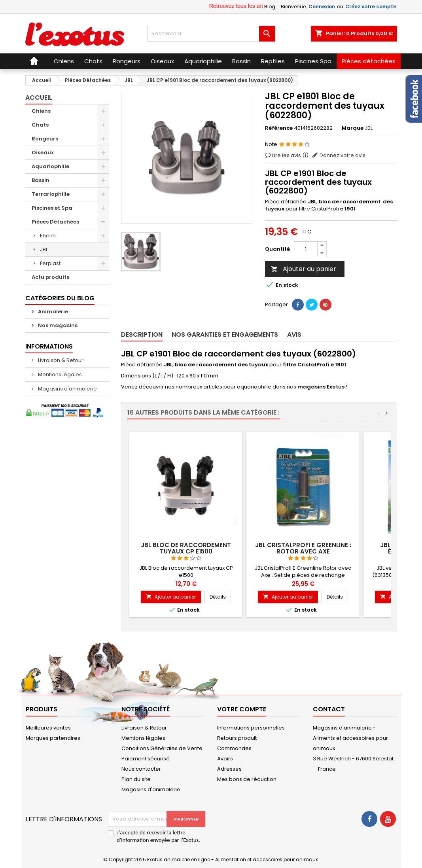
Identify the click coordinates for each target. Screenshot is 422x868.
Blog (270, 7)
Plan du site (136, 779)
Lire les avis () (290, 155)
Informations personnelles (251, 728)
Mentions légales (59, 374)
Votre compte (242, 709)
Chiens (41, 111)
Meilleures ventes (48, 728)
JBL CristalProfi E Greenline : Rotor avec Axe (303, 548)
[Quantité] (306, 249)
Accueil (39, 98)
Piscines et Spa (52, 208)
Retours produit (237, 738)
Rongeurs (45, 139)
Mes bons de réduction (247, 779)
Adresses (229, 769)
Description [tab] (142, 335)
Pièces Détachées (55, 222)
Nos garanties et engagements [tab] (225, 335)
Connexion (322, 7)
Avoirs (225, 759)
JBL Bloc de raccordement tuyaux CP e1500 (186, 548)
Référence (279, 128)
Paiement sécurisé (146, 759)
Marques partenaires (53, 738)
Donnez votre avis (343, 155)
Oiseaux (43, 153)
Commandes (234, 748)
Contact (329, 709)
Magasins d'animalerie (67, 389)
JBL (44, 249)
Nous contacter (141, 769)
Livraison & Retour (60, 360)
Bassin (41, 180)
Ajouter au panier (304, 269)
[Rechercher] (211, 34)
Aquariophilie (50, 166)
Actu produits (50, 277)
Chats (40, 125)
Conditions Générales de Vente (162, 748)
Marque (353, 128)
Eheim (48, 236)
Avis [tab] (294, 335)
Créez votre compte (371, 7)
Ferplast (50, 263)
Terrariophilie (51, 194)
